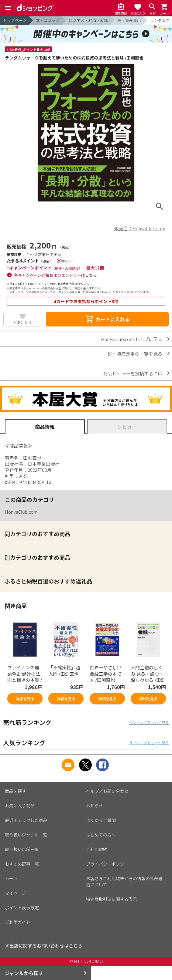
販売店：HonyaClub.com (140, 228)
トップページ (15, 20)
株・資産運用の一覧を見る (135, 354)
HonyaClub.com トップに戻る (132, 339)
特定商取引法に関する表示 (112, 899)
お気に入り (22, 322)
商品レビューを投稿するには (133, 373)
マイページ (15, 893)
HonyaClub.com (21, 512)
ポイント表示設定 (22, 907)
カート (11, 878)
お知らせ (95, 806)
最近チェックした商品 (26, 820)
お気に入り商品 (20, 806)
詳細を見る (25, 699)
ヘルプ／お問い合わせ (107, 791)
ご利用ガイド (18, 922)
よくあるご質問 (101, 820)
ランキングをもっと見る (149, 722)
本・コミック (48, 20)
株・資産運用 (129, 20)
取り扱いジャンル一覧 (26, 835)
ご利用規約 (97, 849)
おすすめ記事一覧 (22, 864)
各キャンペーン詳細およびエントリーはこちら (56, 275)
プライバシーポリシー (107, 864)
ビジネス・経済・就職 (88, 20)
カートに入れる (107, 319)
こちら (76, 946)
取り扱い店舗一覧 (22, 849)
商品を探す (15, 791)
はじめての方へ (101, 835)
